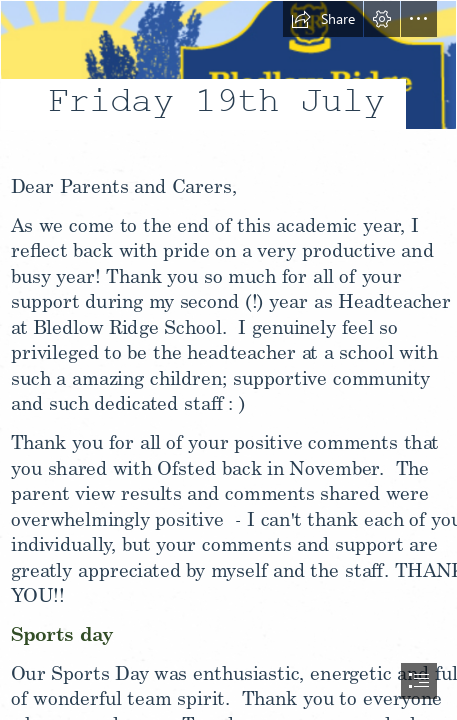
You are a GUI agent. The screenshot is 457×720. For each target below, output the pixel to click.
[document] (228, 360)
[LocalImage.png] (228, 80)
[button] (323, 19)
